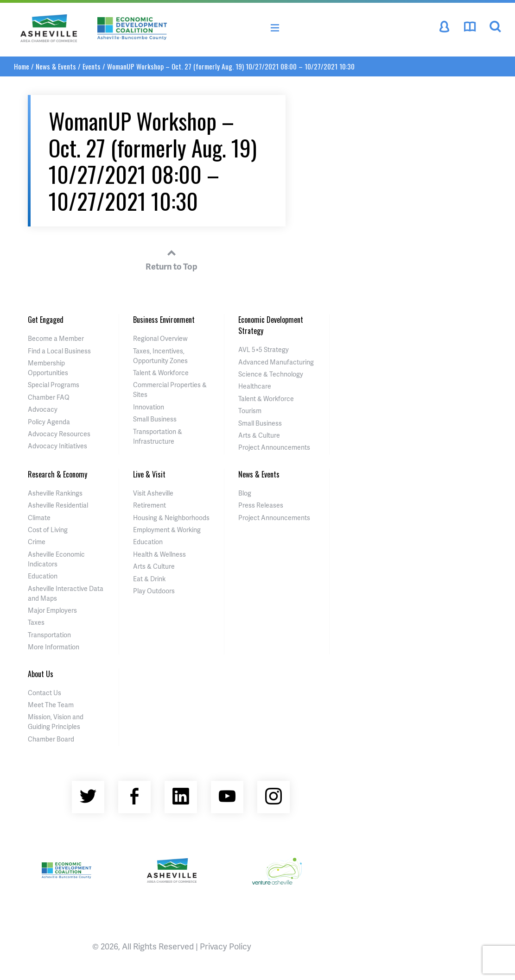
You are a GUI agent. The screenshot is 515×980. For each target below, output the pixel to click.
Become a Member (56, 338)
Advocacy (43, 409)
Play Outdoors (154, 591)
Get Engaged (46, 320)
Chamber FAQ (49, 397)
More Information (54, 647)
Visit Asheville (153, 493)
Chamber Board (51, 739)
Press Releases (261, 505)
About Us (41, 674)
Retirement (149, 505)
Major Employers (52, 610)
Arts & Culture (259, 435)
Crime (37, 542)
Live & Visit (149, 474)
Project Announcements (274, 447)
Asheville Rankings (55, 493)
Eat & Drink (149, 579)
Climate (39, 518)
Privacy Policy (226, 946)
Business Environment (164, 320)
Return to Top (172, 258)
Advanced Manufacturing (276, 362)
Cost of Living (48, 530)
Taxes (36, 622)
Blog (245, 493)
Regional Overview (160, 338)
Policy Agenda (49, 422)
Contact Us (45, 693)
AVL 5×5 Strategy (264, 349)
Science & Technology (271, 374)
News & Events (56, 66)
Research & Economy (57, 474)
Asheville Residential (58, 505)
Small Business (155, 419)
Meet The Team (51, 705)
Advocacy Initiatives (57, 446)
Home (22, 66)
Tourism (250, 411)
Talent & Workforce (161, 373)
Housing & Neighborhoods (171, 518)
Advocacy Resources (59, 434)
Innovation (149, 407)
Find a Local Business (59, 351)
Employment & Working (167, 530)
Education (43, 576)
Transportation (49, 635)
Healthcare (255, 386)
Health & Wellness (159, 554)
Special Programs (54, 385)
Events (92, 66)
